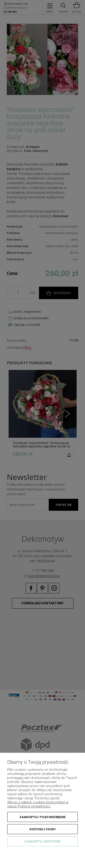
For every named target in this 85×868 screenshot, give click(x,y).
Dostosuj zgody (43, 829)
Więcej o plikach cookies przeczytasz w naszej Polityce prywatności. (38, 804)
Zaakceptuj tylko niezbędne (42, 817)
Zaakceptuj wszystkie (42, 841)
